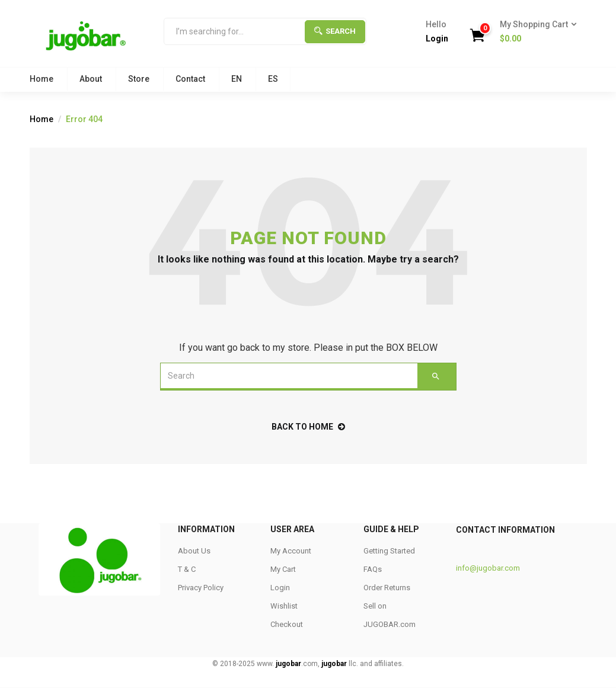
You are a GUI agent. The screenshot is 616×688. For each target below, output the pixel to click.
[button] (534, 32)
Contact (190, 79)
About (91, 79)
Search (335, 31)
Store (139, 79)
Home (42, 79)
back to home (308, 427)
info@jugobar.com (488, 568)
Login (437, 39)
